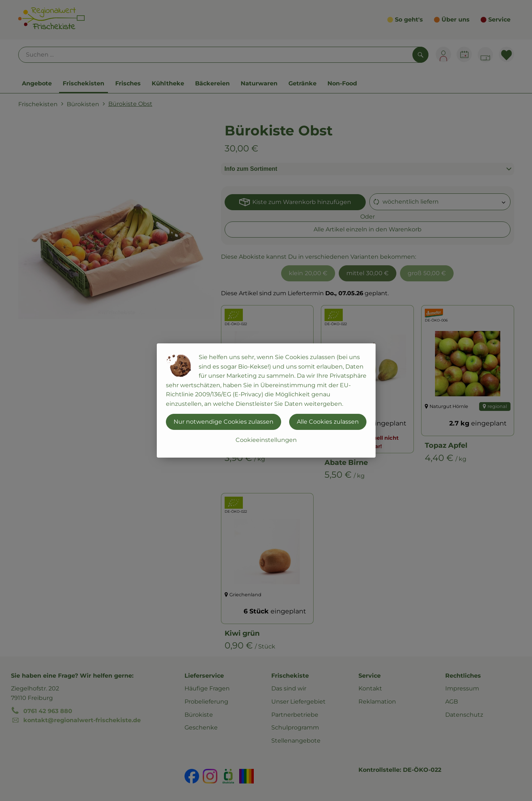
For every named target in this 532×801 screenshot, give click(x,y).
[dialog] (266, 400)
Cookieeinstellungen (266, 440)
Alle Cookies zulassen (328, 422)
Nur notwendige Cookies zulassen (224, 422)
